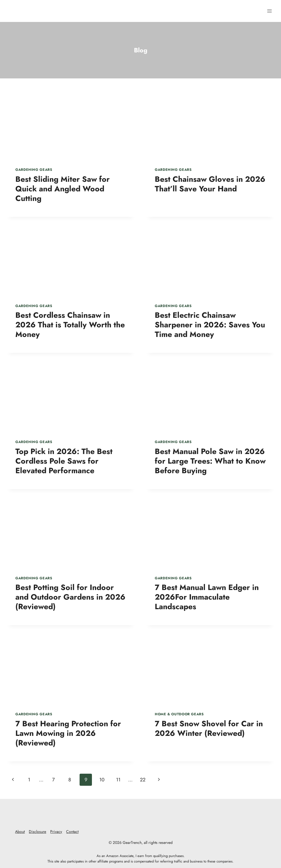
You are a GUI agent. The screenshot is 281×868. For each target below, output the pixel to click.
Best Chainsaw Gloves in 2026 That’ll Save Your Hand (210, 184)
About (20, 832)
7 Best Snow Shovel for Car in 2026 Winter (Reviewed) (209, 728)
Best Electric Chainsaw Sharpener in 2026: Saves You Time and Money (210, 325)
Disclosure (37, 832)
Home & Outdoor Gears (179, 714)
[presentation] (71, 125)
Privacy (56, 832)
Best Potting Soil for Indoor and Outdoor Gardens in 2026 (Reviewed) (70, 597)
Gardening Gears (34, 170)
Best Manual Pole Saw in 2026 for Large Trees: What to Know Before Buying (210, 461)
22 (143, 780)
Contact (72, 832)
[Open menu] (269, 11)
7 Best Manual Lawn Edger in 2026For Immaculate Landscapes (207, 597)
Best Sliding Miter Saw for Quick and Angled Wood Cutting (63, 189)
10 (102, 780)
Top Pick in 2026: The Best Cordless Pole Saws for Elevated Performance (64, 461)
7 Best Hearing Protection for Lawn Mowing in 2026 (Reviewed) (68, 733)
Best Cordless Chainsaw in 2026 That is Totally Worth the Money (70, 325)
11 (118, 780)
